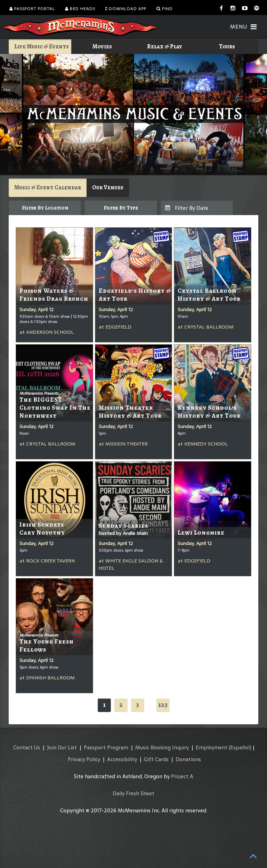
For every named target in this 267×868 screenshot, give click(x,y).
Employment (212, 747)
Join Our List (62, 747)
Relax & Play (165, 46)
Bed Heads (80, 9)
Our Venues (108, 187)
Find (165, 9)
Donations (188, 759)
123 (163, 705)
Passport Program (106, 747)
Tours (227, 46)
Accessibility (122, 759)
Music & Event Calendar (48, 187)
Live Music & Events (42, 46)
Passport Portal (32, 9)
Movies (102, 46)
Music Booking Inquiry (162, 747)
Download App (126, 9)
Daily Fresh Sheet (133, 793)
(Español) (240, 747)
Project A (182, 776)
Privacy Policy (84, 759)
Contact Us (27, 747)
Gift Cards (156, 759)
